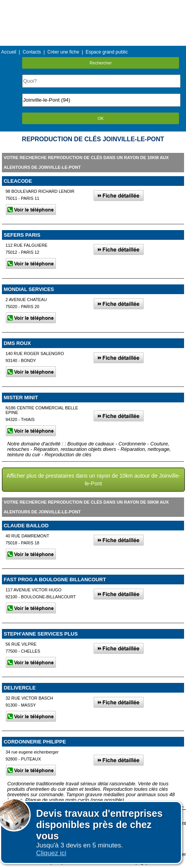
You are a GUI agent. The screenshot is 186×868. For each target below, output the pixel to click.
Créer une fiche (63, 52)
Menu (93, 6)
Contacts (32, 52)
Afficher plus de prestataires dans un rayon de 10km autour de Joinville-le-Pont (93, 480)
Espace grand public (107, 52)
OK (101, 118)
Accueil (9, 52)
